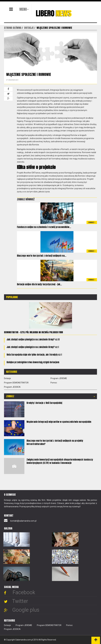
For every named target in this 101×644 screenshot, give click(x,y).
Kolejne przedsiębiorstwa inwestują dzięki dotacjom (33, 362)
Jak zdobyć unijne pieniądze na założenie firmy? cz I (33, 347)
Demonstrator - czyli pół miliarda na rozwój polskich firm (33, 332)
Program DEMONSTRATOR (16, 383)
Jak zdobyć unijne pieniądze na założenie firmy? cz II (33, 339)
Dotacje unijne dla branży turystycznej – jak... (39, 284)
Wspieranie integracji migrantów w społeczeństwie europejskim (59, 422)
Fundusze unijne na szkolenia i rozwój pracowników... (44, 227)
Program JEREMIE (59, 378)
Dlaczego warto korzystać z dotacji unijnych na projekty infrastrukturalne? (55, 442)
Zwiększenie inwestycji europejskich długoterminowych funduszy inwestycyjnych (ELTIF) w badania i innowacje (60, 461)
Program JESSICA (12, 387)
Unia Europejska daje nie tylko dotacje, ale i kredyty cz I (34, 355)
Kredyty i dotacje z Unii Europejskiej (44, 403)
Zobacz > (92, 222)
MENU (23, 9)
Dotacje (7, 378)
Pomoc (54, 383)
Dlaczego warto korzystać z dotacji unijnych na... (42, 256)
